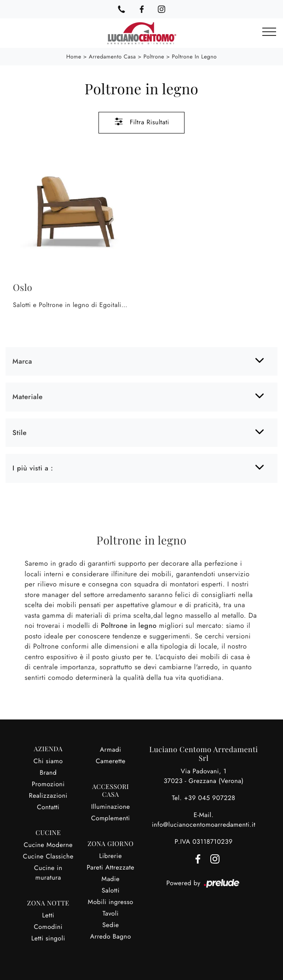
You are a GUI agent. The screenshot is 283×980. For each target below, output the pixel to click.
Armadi (110, 750)
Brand (48, 773)
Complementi (111, 818)
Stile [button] (20, 433)
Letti (48, 916)
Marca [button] (22, 361)
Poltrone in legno (194, 57)
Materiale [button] (28, 397)
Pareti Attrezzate (110, 868)
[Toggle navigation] (269, 32)
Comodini (48, 927)
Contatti (48, 807)
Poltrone (154, 57)
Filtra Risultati (141, 122)
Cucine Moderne (48, 845)
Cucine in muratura (48, 873)
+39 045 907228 (210, 798)
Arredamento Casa (112, 57)
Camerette (111, 761)
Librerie (111, 856)
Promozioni (48, 784)
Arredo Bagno (111, 937)
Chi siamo (48, 761)
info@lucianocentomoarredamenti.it (204, 825)
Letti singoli (48, 939)
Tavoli (111, 914)
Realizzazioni (48, 796)
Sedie (110, 925)
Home (74, 57)
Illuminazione (111, 807)
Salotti (111, 891)
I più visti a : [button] (33, 468)
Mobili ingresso (111, 902)
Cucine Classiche (48, 857)
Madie (111, 879)
